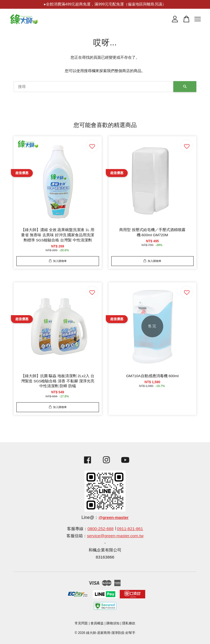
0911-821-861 (130, 529)
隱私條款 (129, 623)
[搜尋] (94, 87)
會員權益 (97, 623)
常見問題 (81, 623)
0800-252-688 (100, 529)
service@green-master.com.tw (115, 536)
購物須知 (113, 623)
